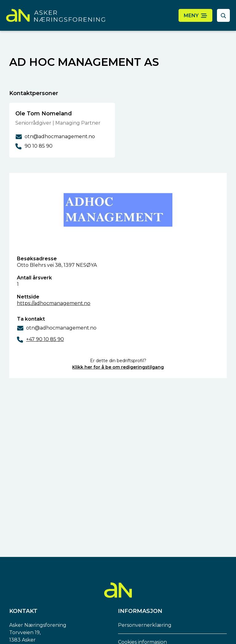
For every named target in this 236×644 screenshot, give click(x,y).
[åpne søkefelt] (223, 15)
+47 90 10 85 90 (45, 339)
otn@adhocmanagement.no (61, 328)
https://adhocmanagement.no (54, 303)
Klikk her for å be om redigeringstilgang (118, 367)
